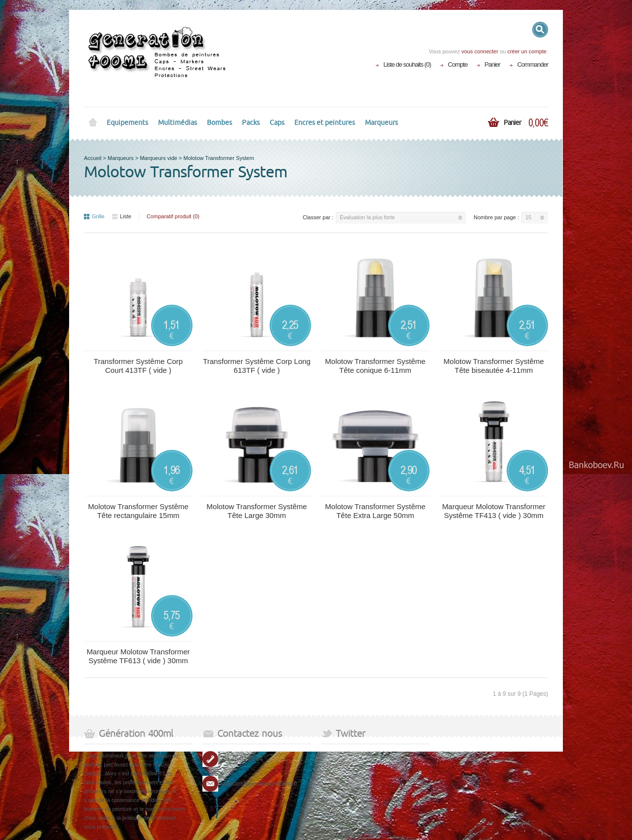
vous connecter (480, 51)
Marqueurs (381, 123)
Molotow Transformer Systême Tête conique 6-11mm (375, 366)
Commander (533, 64)
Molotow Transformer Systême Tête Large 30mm (257, 511)
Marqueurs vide (158, 158)
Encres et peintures (325, 123)
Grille (94, 216)
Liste (122, 216)
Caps (277, 123)
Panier (492, 64)
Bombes (219, 123)
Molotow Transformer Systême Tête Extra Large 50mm (375, 511)
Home (93, 123)
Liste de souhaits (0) (407, 64)
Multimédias (178, 123)
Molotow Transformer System (219, 158)
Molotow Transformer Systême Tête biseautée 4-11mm (494, 366)
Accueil (93, 158)
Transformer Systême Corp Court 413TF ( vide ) (138, 366)
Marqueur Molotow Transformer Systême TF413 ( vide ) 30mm (494, 511)
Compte (458, 64)
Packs (251, 123)
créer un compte (527, 51)
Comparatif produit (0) (173, 216)
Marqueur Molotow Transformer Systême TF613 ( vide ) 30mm (138, 656)
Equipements (127, 123)
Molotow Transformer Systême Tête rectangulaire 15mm (138, 511)
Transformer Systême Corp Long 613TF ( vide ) (257, 366)
